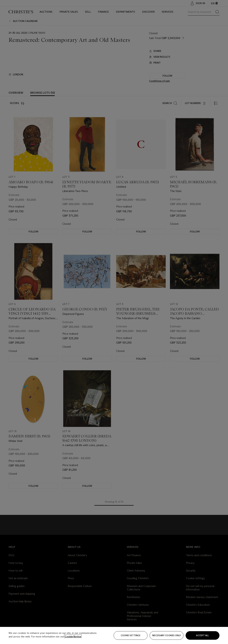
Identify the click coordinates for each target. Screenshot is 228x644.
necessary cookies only (167, 635)
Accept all (202, 635)
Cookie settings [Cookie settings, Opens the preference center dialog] (131, 635)
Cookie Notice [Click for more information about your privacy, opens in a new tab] (73, 637)
